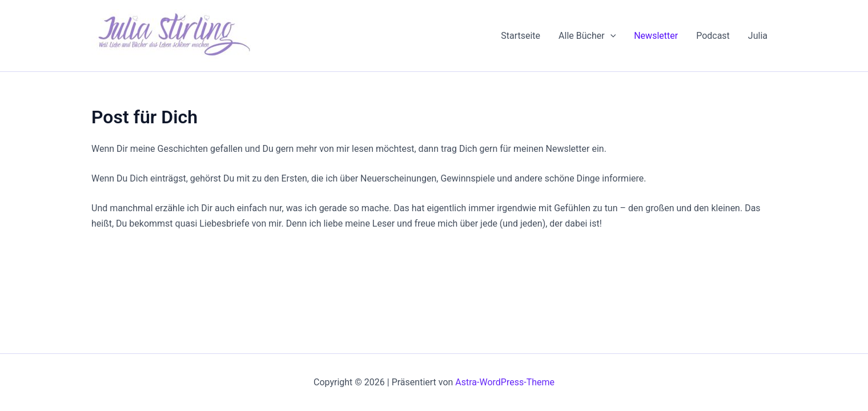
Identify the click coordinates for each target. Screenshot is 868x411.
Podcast (713, 36)
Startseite (521, 36)
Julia (758, 36)
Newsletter (656, 36)
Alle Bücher (587, 36)
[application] (610, 36)
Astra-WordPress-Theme (505, 382)
